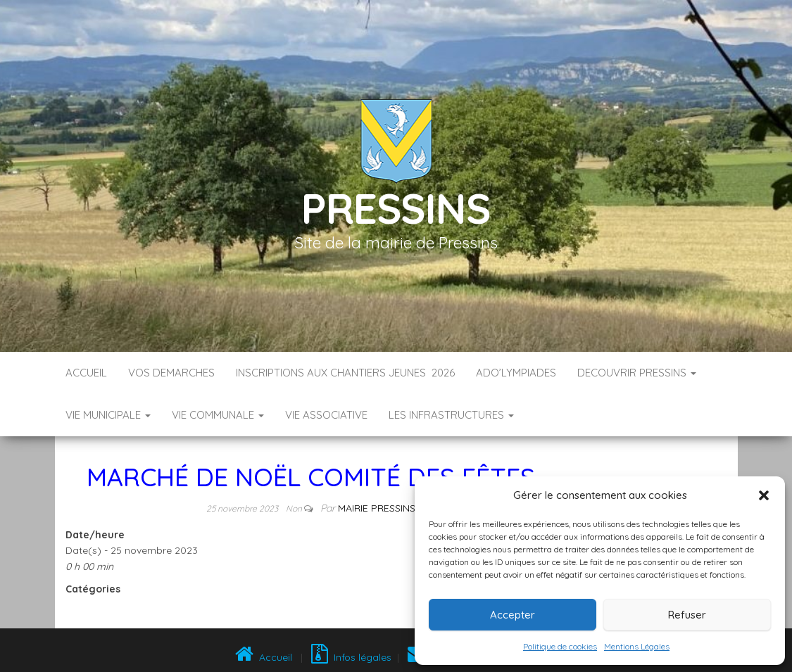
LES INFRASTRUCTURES (451, 415)
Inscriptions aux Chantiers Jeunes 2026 (345, 373)
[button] (764, 495)
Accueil (86, 373)
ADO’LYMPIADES (516, 373)
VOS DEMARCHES (171, 373)
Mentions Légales (637, 646)
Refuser (687, 615)
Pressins (396, 208)
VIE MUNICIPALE (108, 415)
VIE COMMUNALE (218, 415)
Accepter (513, 615)
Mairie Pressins (377, 508)
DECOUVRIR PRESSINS (637, 373)
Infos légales (351, 657)
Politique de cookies (560, 646)
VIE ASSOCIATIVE (326, 415)
